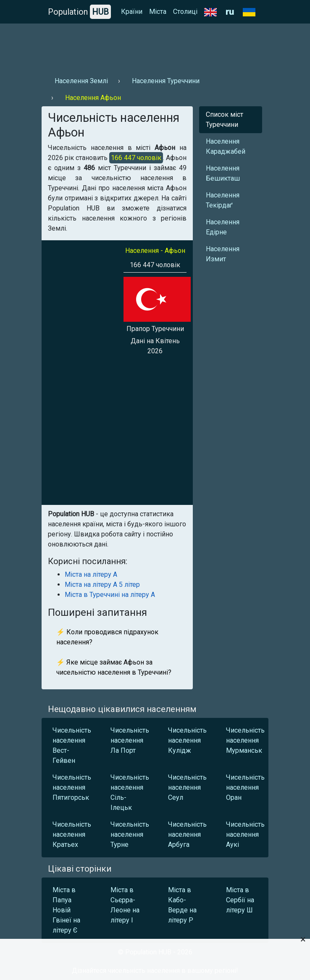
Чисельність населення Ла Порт (130, 740)
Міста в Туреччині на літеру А (110, 595)
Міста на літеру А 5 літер (102, 585)
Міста (158, 12)
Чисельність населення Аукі (245, 834)
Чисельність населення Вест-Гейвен (72, 745)
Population (79, 12)
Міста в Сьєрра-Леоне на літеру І (125, 905)
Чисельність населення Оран (245, 787)
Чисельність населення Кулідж (187, 740)
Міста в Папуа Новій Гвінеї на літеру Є (66, 910)
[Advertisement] (155, 47)
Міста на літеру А (91, 574)
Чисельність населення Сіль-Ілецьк (130, 792)
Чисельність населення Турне (130, 834)
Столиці (185, 12)
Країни (132, 12)
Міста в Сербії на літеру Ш (240, 900)
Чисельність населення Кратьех (72, 834)
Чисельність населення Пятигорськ (72, 787)
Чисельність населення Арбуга (187, 834)
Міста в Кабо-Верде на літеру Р (182, 905)
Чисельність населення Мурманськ (245, 740)
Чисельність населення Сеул (187, 787)
